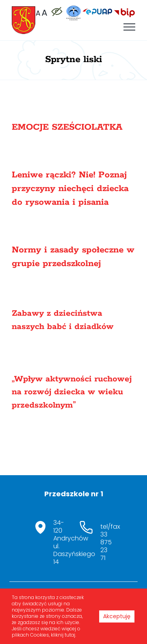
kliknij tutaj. (64, 635)
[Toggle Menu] (129, 27)
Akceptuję (117, 616)
